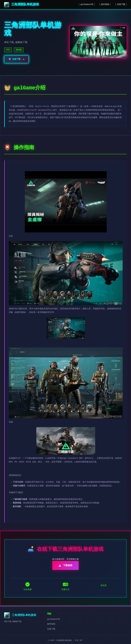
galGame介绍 (87, 4)
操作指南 (105, 4)
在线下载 (121, 4)
